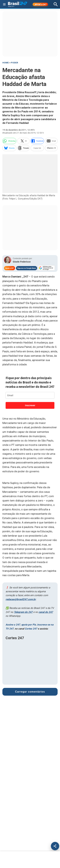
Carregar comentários (30, 692)
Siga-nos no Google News (27, 268)
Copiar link (37, 148)
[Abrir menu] (4, 4)
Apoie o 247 (10, 268)
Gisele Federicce (22, 262)
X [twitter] (23, 141)
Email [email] (51, 141)
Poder (14, 63)
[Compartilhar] (55, 846)
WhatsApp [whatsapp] (9, 141)
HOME (6, 63)
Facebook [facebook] (37, 141)
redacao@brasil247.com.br (21, 599)
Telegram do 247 (23, 612)
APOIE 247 (40, 5)
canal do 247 (46, 612)
